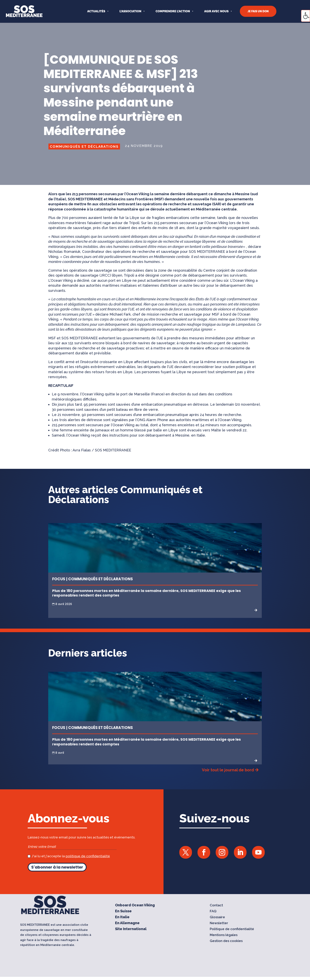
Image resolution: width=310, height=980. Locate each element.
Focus (59, 579)
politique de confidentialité (88, 856)
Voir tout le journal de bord (228, 770)
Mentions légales (224, 935)
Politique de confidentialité (232, 929)
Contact (216, 905)
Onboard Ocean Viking (135, 905)
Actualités (96, 11)
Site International (131, 929)
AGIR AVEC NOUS (216, 11)
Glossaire (217, 917)
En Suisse (123, 911)
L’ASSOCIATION (130, 11)
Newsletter (219, 923)
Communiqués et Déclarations (84, 147)
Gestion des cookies (226, 941)
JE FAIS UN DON (258, 11)
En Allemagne (127, 923)
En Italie (122, 917)
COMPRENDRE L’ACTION (173, 11)
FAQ (213, 911)
